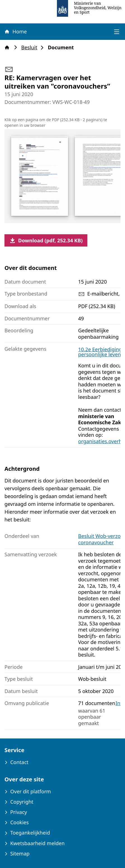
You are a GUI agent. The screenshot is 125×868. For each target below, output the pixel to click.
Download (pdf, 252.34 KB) (46, 240)
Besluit (31, 47)
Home (15, 31)
